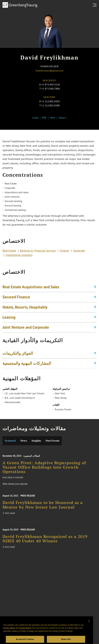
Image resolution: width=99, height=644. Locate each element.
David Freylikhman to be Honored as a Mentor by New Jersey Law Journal (43, 509)
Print (53, 118)
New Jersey (49, 80)
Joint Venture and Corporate (26, 333)
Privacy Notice (9, 636)
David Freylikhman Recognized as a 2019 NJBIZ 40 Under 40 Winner (45, 543)
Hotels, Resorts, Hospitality (25, 313)
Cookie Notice (25, 636)
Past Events (53, 441)
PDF (44, 118)
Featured (10, 441)
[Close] (89, 630)
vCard (35, 118)
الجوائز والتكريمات (18, 355)
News (24, 441)
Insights (36, 441)
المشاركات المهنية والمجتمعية (27, 366)
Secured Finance (16, 303)
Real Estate (9, 252)
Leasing (9, 323)
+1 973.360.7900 (51, 89)
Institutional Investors (19, 257)
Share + (63, 118)
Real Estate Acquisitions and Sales (31, 293)
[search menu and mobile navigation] (95, 5)
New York (49, 97)
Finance (64, 252)
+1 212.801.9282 (51, 101)
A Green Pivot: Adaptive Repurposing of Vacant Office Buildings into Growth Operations (44, 472)
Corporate (79, 252)
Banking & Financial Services (38, 252)
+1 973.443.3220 (51, 85)
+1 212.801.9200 (51, 105)
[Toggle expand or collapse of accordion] (95, 293)
